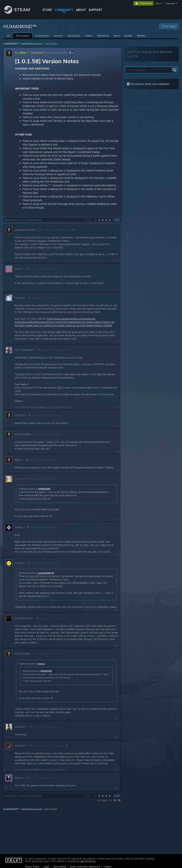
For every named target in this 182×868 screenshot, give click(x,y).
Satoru (42, 664)
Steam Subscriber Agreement (85, 867)
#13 (117, 737)
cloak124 (34, 770)
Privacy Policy (32, 867)
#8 (118, 519)
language (170, 3)
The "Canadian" (37, 407)
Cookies (108, 867)
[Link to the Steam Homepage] (20, 13)
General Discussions (32, 44)
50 (119, 800)
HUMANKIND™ (11, 44)
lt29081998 (44, 489)
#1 (118, 260)
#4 (118, 407)
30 (115, 800)
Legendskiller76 (46, 573)
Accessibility (60, 867)
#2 (118, 289)
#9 (118, 555)
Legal (46, 867)
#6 (118, 452)
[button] (71, 53)
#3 (118, 342)
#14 (117, 769)
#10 (117, 610)
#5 (118, 426)
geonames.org (88, 861)
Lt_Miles (22, 53)
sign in (158, 3)
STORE (47, 10)
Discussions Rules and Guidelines (148, 84)
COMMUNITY (64, 10)
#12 (117, 718)
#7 (118, 470)
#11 (117, 645)
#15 (117, 788)
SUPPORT (95, 10)
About (81, 10)
